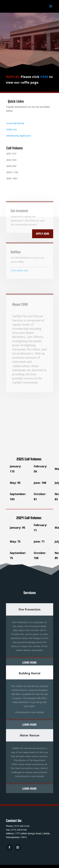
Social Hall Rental (15, 123)
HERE (42, 77)
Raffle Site (12, 129)
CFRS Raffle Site (19, 273)
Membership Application (19, 136)
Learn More (29, 663)
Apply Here (43, 234)
